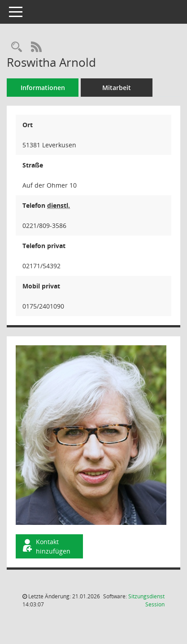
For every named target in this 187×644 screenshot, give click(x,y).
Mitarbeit (117, 88)
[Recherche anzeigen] (17, 47)
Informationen (43, 88)
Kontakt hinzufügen (46, 546)
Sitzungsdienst (146, 600)
